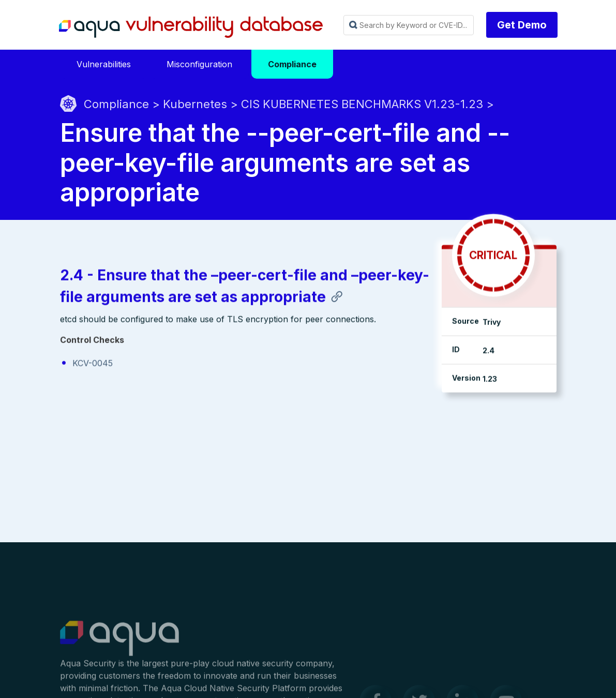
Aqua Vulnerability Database (191, 27)
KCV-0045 (93, 364)
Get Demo (522, 25)
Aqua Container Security (119, 644)
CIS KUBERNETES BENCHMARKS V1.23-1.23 (362, 104)
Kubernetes (195, 104)
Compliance (116, 104)
